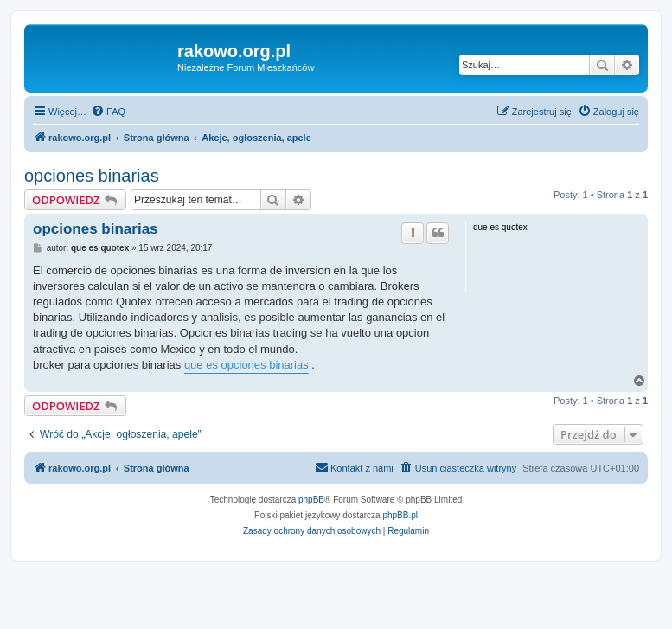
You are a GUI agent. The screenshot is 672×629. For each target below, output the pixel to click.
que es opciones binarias (246, 365)
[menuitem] (108, 112)
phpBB (311, 500)
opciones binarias (92, 176)
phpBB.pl (400, 515)
